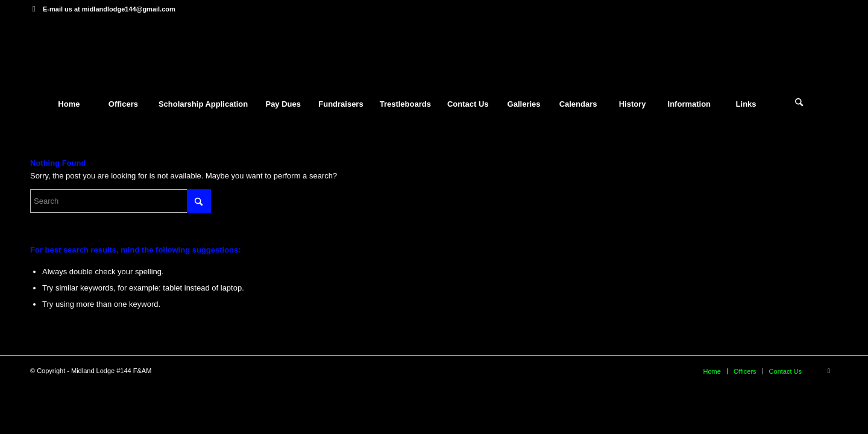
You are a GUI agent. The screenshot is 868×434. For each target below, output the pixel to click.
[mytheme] (434, 54)
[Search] (799, 104)
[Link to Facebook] (34, 9)
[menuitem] (69, 104)
